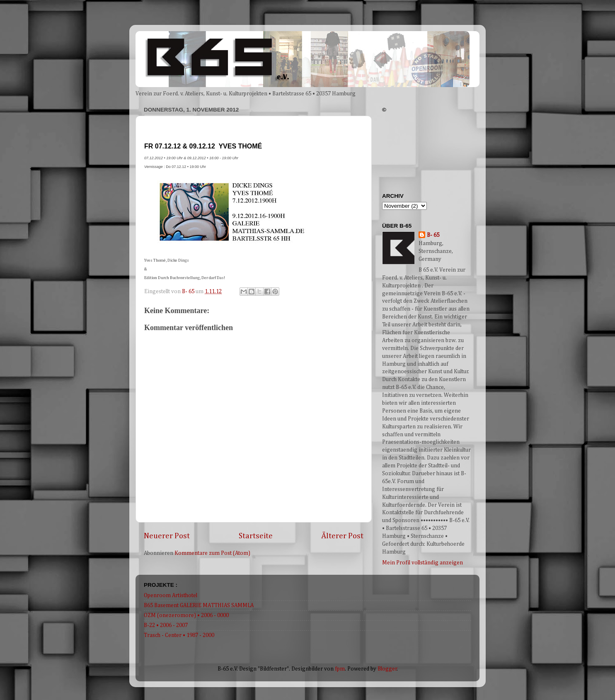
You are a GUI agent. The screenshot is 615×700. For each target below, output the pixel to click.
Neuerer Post (167, 536)
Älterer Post (342, 536)
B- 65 (433, 235)
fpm (340, 669)
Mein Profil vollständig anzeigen (423, 563)
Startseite (256, 536)
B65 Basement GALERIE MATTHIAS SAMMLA (199, 605)
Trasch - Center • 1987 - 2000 (179, 635)
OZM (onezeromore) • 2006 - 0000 (186, 615)
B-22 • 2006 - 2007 (166, 625)
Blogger (387, 669)
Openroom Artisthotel (171, 595)
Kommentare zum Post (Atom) (212, 553)
